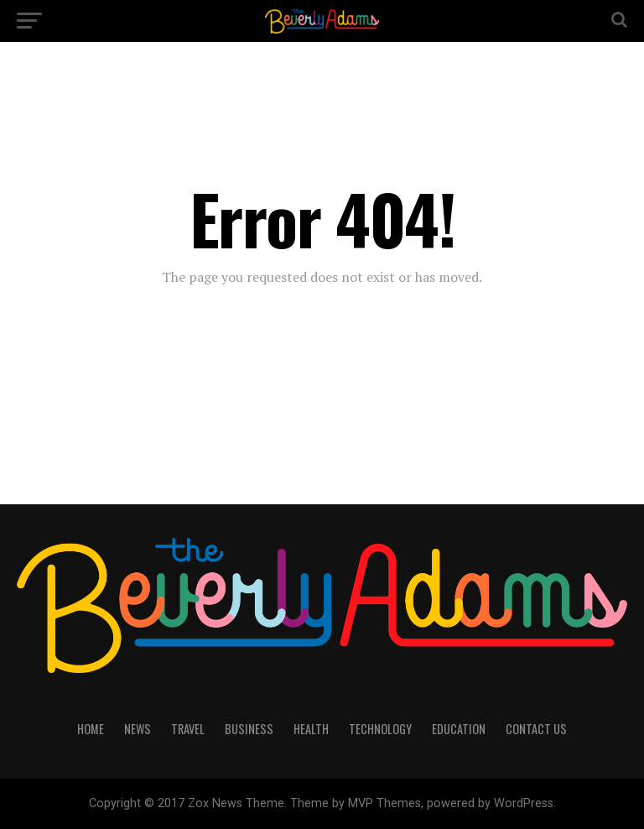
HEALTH (311, 729)
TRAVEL (188, 729)
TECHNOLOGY (380, 729)
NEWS (138, 729)
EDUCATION (459, 729)
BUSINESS (249, 729)
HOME (91, 729)
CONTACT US (536, 729)
